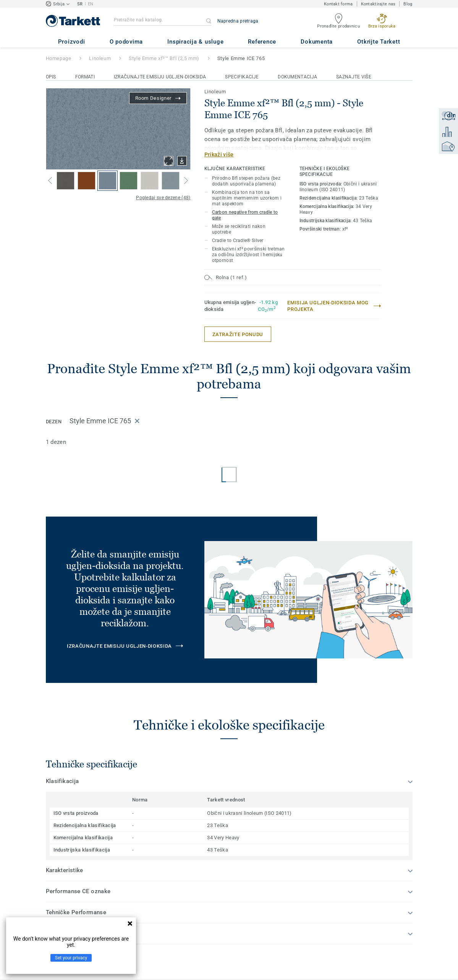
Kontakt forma (338, 4)
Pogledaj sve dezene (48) (163, 198)
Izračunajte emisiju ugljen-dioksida (160, 77)
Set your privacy (71, 958)
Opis (51, 77)
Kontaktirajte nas (378, 4)
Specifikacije (242, 77)
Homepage (59, 58)
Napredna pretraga (238, 21)
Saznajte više (354, 77)
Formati (85, 77)
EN (91, 4)
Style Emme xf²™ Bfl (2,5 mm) (164, 58)
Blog (408, 4)
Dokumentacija (297, 77)
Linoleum (100, 58)
